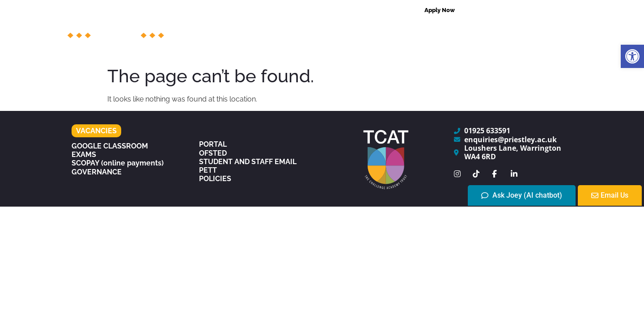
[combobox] (514, 10)
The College (240, 31)
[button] (632, 56)
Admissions (408, 31)
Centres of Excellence (490, 31)
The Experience (376, 52)
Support (351, 31)
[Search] (568, 10)
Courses (299, 31)
